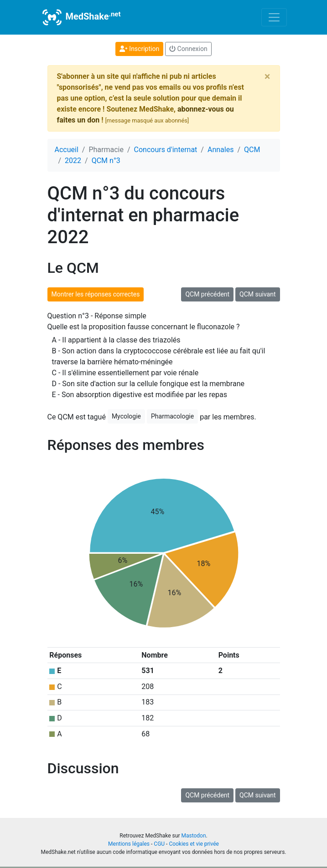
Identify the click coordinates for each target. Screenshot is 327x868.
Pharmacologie (172, 416)
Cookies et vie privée (194, 844)
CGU (159, 844)
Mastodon (193, 836)
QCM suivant (257, 294)
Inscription (139, 49)
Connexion (188, 49)
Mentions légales (129, 844)
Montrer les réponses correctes (96, 294)
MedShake (81, 17)
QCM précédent (207, 294)
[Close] (267, 77)
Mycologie (126, 416)
